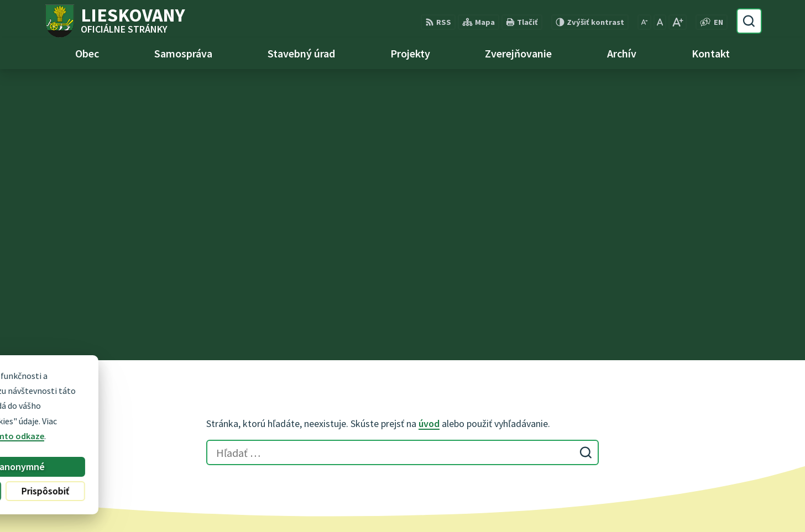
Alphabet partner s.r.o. (448, 502)
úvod (429, 132)
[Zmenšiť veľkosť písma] (644, 22)
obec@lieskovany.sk (359, 436)
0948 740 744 (343, 423)
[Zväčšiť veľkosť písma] (678, 22)
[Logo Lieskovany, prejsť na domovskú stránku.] (114, 21)
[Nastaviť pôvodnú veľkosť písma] (660, 22)
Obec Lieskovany (595, 502)
